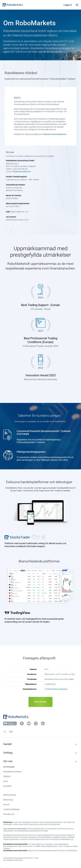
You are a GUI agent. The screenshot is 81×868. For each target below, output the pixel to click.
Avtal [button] (5, 781)
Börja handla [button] (40, 702)
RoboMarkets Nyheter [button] (12, 772)
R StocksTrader (52, 689)
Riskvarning (8, 800)
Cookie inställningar (11, 809)
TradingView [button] (18, 613)
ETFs (53, 684)
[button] (19, 5)
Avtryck (6, 805)
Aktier (49, 684)
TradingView (62, 689)
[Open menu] (77, 5)
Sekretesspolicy (10, 795)
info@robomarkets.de (21, 172)
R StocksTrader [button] (18, 537)
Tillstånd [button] (7, 776)
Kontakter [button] (7, 786)
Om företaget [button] (9, 767)
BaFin (72, 679)
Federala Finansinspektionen (54, 134)
